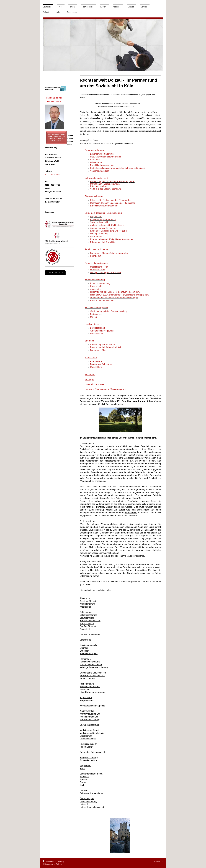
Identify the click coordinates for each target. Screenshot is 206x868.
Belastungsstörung (88, 615)
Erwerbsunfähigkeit (89, 654)
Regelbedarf (85, 766)
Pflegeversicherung (89, 757)
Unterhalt (84, 804)
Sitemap (61, 861)
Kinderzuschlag (87, 711)
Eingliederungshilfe (88, 645)
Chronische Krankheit (90, 634)
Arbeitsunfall (85, 607)
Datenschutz (85, 640)
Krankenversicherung (90, 720)
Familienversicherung (90, 662)
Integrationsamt (87, 700)
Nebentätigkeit (86, 747)
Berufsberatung (87, 618)
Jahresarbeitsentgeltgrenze (92, 706)
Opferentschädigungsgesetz (93, 752)
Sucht (82, 785)
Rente (82, 769)
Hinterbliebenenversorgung (92, 692)
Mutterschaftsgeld (88, 739)
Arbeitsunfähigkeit (88, 601)
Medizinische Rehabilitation (92, 733)
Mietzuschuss (86, 736)
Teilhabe (84, 790)
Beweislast (85, 629)
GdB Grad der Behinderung (92, 676)
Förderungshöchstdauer (91, 665)
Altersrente (85, 598)
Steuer (83, 782)
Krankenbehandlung (89, 717)
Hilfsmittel (84, 689)
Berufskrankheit (87, 624)
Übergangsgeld (87, 799)
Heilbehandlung (87, 684)
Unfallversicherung (88, 801)
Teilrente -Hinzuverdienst (91, 793)
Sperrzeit (84, 779)
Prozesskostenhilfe (88, 760)
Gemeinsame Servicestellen (93, 673)
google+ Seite (55, 273)
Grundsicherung (87, 678)
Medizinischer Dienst (89, 730)
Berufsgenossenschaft (90, 621)
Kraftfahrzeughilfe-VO (90, 714)
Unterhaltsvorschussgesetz (92, 807)
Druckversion (50, 861)
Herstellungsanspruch (90, 687)
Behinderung (86, 612)
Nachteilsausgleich (88, 744)
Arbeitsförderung (87, 604)
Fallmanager (85, 659)
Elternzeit (84, 648)
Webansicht (159, 861)
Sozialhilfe (84, 777)
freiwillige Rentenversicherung (94, 667)
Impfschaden (86, 698)
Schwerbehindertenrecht (91, 774)
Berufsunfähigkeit (88, 626)
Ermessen (84, 651)
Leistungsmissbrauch (89, 725)
